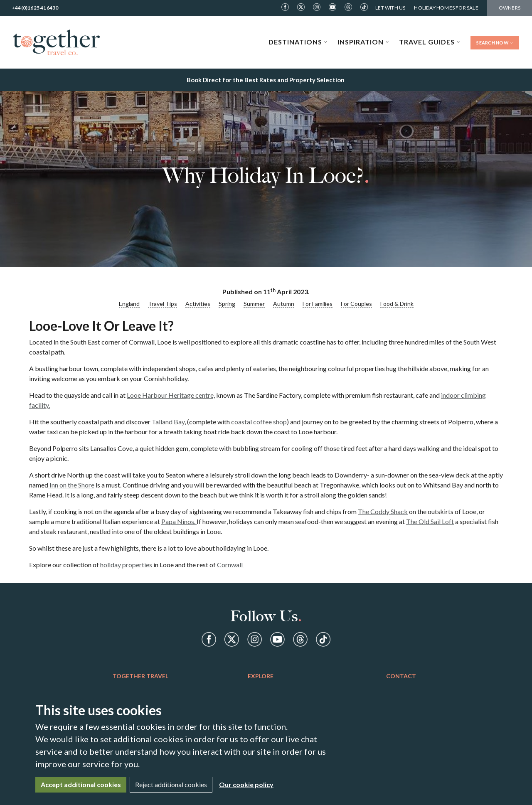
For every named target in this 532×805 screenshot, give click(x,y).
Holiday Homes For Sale (446, 8)
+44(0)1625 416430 (35, 8)
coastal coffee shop (258, 422)
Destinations (298, 42)
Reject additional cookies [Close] (171, 784)
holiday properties (126, 565)
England (129, 304)
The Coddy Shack (383, 511)
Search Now (495, 43)
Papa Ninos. (179, 521)
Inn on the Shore (71, 485)
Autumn (284, 304)
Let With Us (390, 8)
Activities (198, 304)
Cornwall (230, 565)
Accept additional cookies (81, 784)
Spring (227, 304)
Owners (510, 8)
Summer (254, 304)
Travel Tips (163, 304)
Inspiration (363, 42)
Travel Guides (430, 42)
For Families (318, 304)
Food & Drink (397, 304)
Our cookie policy (246, 784)
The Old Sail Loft (430, 521)
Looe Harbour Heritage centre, (171, 395)
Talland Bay (168, 422)
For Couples (356, 304)
